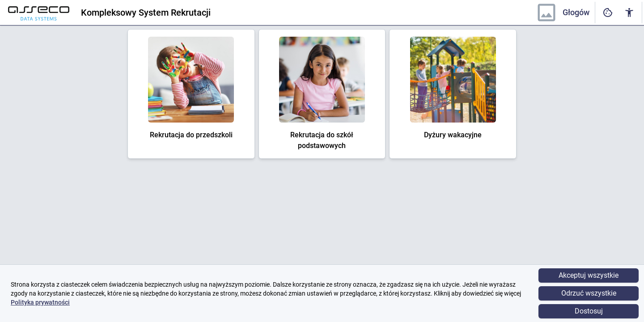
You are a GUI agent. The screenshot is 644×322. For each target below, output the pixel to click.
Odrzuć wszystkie (589, 293)
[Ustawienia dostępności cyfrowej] (608, 13)
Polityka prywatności (40, 302)
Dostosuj (589, 311)
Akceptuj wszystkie (589, 275)
